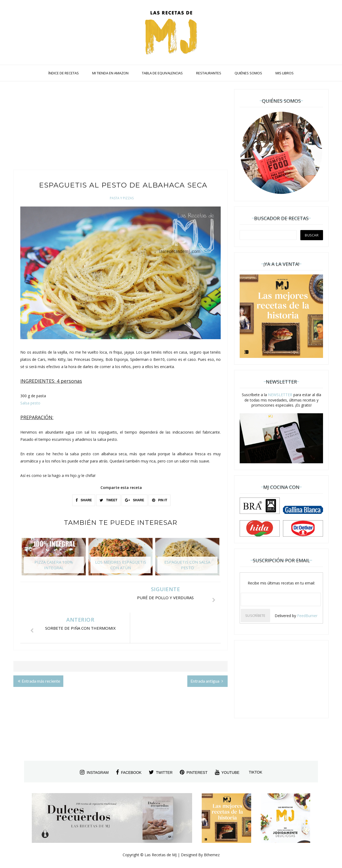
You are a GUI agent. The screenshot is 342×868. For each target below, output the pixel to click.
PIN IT (160, 500)
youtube (227, 772)
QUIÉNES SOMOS (248, 73)
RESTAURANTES (209, 73)
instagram (94, 772)
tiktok (255, 772)
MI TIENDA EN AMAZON (110, 73)
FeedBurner (307, 616)
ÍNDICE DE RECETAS (64, 73)
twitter (161, 772)
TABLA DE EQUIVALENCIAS (162, 73)
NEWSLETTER (280, 395)
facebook (129, 772)
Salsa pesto (30, 403)
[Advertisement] (121, 127)
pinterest (194, 772)
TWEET (108, 500)
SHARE (84, 500)
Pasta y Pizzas (122, 198)
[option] (54, 559)
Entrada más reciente (39, 650)
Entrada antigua (207, 650)
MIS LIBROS (285, 73)
